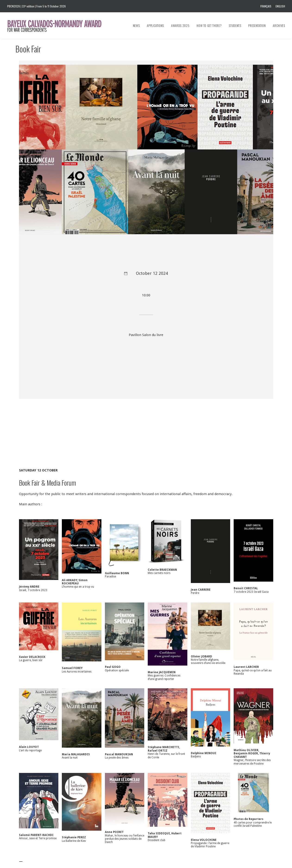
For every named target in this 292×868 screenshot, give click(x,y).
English (280, 6)
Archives (279, 26)
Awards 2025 (180, 26)
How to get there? (209, 26)
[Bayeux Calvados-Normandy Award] (57, 26)
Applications (155, 26)
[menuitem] (267, 6)
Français (266, 6)
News (136, 26)
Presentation (257, 26)
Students (235, 26)
